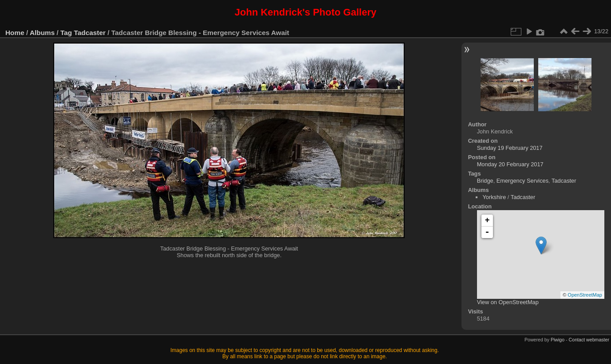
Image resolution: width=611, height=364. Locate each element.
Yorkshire (494, 197)
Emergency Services (522, 181)
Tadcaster (90, 33)
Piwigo (558, 340)
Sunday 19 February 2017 (510, 148)
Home (15, 33)
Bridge (485, 181)
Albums (42, 33)
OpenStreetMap (585, 295)
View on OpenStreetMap (508, 302)
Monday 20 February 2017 (510, 164)
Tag (66, 33)
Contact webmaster (589, 340)
